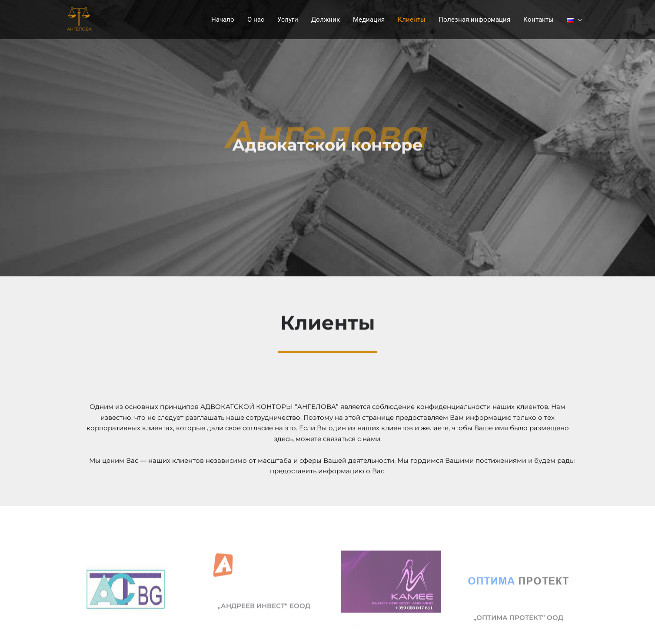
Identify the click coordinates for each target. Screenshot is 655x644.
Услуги (288, 20)
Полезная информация (474, 20)
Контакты (539, 20)
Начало (223, 20)
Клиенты (412, 20)
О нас (256, 20)
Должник (326, 20)
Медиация (369, 20)
